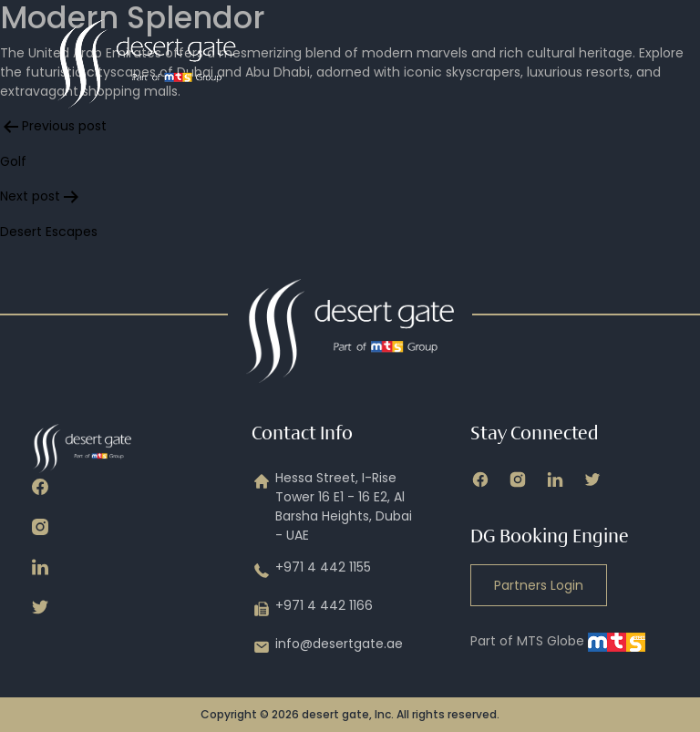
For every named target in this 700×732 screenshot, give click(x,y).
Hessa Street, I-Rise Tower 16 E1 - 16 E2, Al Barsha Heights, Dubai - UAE (332, 507)
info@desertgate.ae (327, 647)
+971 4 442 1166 (312, 609)
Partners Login (539, 585)
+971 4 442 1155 (311, 571)
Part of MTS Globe (558, 641)
